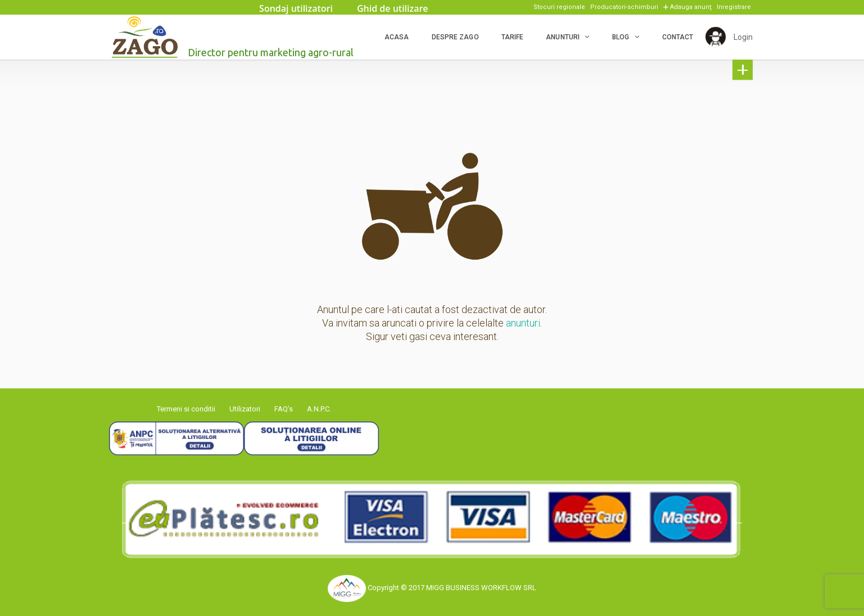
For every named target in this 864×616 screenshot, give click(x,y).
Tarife (512, 37)
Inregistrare (734, 7)
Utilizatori (245, 409)
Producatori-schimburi (624, 7)
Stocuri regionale (559, 7)
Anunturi (562, 37)
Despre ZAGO (455, 37)
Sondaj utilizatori (296, 8)
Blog (620, 37)
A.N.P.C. (319, 409)
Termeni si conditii (186, 409)
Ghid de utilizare (393, 8)
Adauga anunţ (691, 7)
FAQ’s (284, 409)
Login (743, 37)
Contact (677, 37)
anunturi (523, 323)
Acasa (396, 37)
